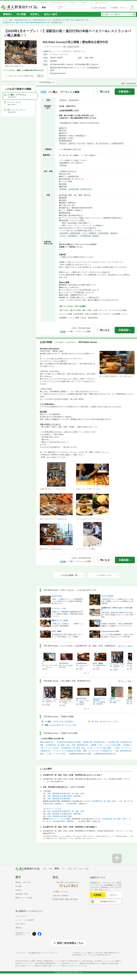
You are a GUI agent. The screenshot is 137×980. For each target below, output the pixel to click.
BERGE (113, 699)
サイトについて (21, 916)
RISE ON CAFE (81, 699)
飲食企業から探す (22, 894)
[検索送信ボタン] (134, 14)
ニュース (19, 920)
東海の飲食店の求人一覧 (23, 20)
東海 (11, 20)
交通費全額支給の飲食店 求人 (105, 754)
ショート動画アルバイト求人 (71, 966)
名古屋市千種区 (84, 821)
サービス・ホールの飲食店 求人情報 (67, 751)
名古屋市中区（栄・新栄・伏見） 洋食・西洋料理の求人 (67, 745)
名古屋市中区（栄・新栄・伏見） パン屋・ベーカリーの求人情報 (86, 748)
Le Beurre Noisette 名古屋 (110, 631)
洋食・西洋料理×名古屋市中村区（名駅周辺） (65, 796)
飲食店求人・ (97, 961)
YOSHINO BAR (81, 663)
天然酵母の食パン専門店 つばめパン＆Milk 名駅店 (117, 609)
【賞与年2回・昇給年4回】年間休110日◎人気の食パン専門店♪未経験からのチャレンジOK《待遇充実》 (117, 615)
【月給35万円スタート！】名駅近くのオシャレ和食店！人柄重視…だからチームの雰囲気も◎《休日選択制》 (117, 601)
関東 (45, 869)
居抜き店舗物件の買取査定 (52, 963)
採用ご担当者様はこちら (70, 943)
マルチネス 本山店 (107, 596)
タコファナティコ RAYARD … (100, 699)
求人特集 (21, 14)
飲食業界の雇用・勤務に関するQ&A (65, 899)
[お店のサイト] (79, 51)
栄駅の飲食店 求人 (47, 742)
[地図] (52, 70)
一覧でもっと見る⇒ (125, 646)
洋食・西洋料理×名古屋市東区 (59, 799)
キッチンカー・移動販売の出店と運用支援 (85, 963)
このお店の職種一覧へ (72, 575)
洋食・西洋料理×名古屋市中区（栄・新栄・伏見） (66, 794)
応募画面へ (125, 92)
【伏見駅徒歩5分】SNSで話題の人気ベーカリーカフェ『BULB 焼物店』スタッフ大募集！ (67, 636)
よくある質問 (29, 920)
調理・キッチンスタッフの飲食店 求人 (98, 751)
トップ (5, 20)
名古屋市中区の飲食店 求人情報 (69, 742)
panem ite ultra (57, 596)
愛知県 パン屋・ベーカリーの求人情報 (106, 745)
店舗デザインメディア (31, 966)
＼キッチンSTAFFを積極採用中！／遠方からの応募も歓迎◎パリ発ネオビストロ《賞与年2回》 (117, 636)
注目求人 (35, 14)
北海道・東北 (72, 869)
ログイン (114, 895)
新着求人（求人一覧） (23, 882)
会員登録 (97, 895)
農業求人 (49, 966)
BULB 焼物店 (57, 631)
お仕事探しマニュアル (60, 892)
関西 (50, 869)
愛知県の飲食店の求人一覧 (42, 20)
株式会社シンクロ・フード (84, 955)
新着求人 (8, 14)
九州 (63, 869)
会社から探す (51, 14)
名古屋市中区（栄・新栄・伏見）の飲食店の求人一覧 (70, 20)
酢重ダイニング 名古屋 (60, 621)
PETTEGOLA (64, 663)
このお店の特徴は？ (46, 82)
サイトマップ (54, 953)
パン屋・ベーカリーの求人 (56, 754)
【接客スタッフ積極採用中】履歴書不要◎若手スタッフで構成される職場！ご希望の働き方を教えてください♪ (68, 614)
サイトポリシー (21, 953)
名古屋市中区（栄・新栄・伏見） (105, 801)
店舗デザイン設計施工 (73, 961)
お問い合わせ (20, 924)
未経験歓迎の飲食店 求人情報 (80, 754)
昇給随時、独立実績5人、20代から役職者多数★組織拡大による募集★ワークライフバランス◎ (117, 625)
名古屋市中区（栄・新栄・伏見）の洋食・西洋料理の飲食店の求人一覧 (26, 23)
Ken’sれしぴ (131, 700)
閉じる (40, 76)
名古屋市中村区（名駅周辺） (64, 821)
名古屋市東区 (72, 804)
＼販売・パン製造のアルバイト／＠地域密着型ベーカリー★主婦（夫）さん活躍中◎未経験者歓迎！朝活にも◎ (68, 601)
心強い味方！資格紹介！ (61, 896)
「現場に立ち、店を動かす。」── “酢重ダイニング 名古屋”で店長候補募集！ (68, 625)
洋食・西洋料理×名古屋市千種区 (60, 816)
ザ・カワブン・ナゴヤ (59, 609)
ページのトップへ (108, 575)
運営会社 (19, 928)
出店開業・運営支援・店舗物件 (45, 961)
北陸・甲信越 (84, 869)
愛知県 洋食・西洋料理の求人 (95, 742)
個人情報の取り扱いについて (38, 953)
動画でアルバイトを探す (24, 898)
